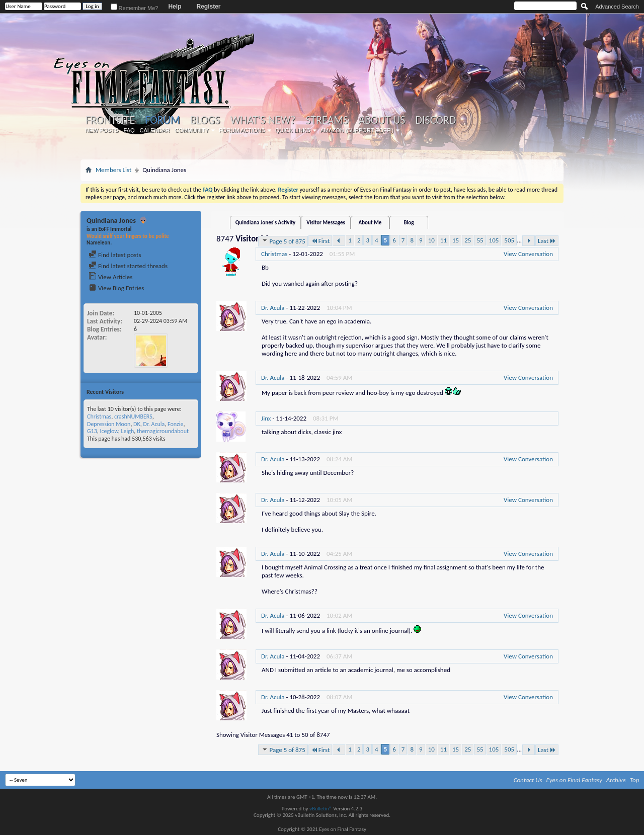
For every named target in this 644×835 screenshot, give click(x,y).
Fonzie (175, 424)
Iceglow (109, 431)
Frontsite (110, 120)
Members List (113, 170)
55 (480, 240)
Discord (435, 120)
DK (137, 424)
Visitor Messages (326, 223)
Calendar (155, 130)
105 (494, 240)
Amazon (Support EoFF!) (357, 130)
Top (635, 780)
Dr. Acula (154, 424)
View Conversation (528, 254)
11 (444, 240)
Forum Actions (242, 130)
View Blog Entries (116, 288)
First (320, 241)
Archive (616, 780)
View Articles (110, 277)
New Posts (102, 130)
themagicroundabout (163, 431)
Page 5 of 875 (283, 241)
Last (547, 241)
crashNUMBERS (133, 416)
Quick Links (293, 130)
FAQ (129, 130)
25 (468, 240)
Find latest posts (115, 255)
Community (192, 130)
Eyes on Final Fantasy (574, 780)
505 (509, 240)
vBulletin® (321, 809)
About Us (382, 120)
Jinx (266, 418)
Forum (162, 120)
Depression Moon (109, 424)
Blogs (205, 120)
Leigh (127, 431)
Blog (409, 223)
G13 (92, 431)
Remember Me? (135, 8)
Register (208, 7)
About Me (370, 223)
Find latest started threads (128, 266)
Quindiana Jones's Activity (265, 223)
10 (431, 240)
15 (456, 240)
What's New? (263, 120)
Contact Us (528, 780)
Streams (327, 120)
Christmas (99, 416)
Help (175, 7)
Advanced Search (617, 7)
